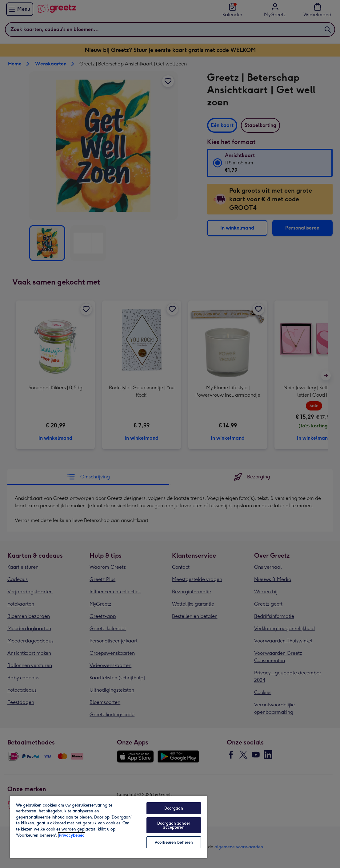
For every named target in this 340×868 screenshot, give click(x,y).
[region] (108, 827)
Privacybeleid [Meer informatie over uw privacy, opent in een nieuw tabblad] (72, 835)
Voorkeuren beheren (174, 842)
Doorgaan (174, 808)
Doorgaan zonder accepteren (174, 825)
